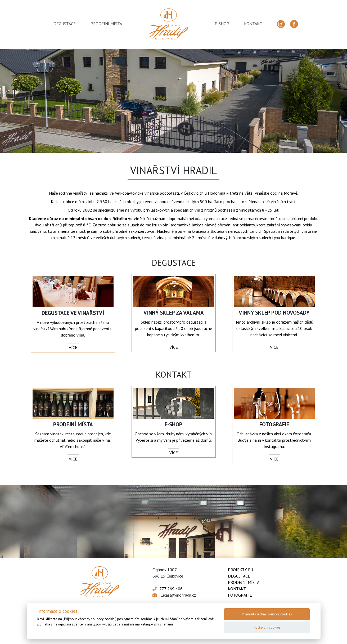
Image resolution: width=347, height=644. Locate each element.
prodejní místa (106, 24)
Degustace (239, 576)
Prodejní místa (244, 582)
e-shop (222, 24)
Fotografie (240, 595)
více (73, 347)
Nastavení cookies (267, 627)
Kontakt (237, 589)
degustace (65, 24)
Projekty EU (240, 570)
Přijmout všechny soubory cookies (267, 614)
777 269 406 (171, 589)
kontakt (253, 24)
